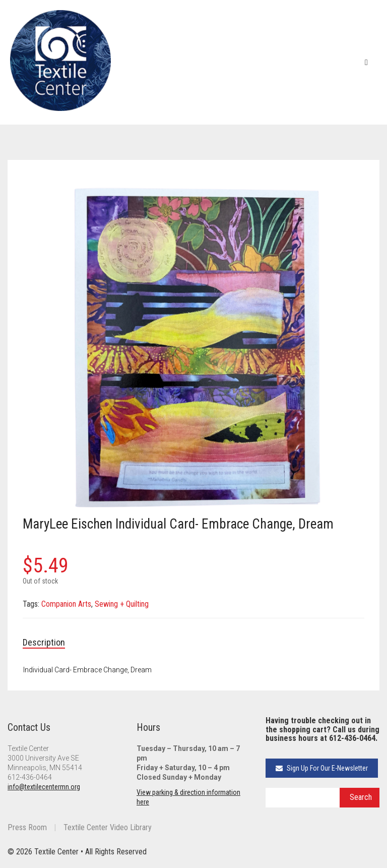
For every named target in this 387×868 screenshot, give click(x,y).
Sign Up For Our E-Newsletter (322, 768)
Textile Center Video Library (108, 827)
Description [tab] (44, 642)
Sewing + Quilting (122, 604)
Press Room (27, 827)
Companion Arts (66, 604)
